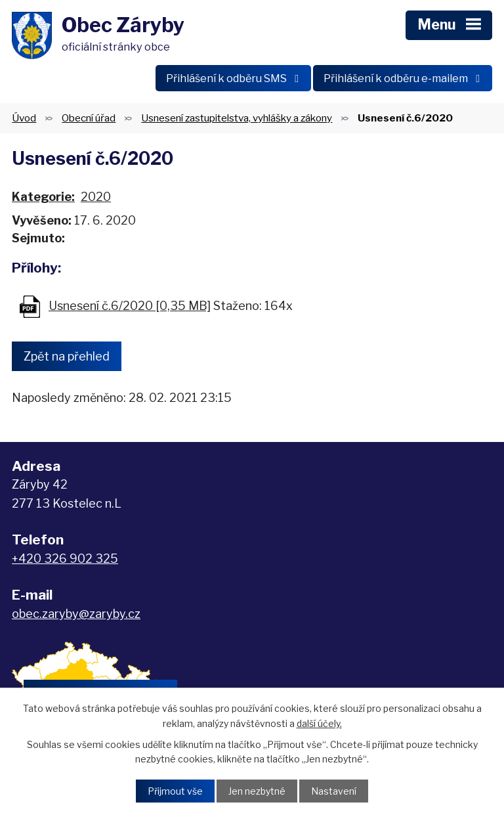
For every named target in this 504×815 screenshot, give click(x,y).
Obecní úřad (89, 118)
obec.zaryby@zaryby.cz (76, 614)
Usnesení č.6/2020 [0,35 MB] (130, 306)
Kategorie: (43, 197)
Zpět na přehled (67, 356)
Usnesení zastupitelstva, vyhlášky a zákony (237, 118)
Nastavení (334, 791)
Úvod (24, 118)
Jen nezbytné (257, 791)
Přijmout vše (175, 791)
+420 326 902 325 (65, 559)
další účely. (319, 723)
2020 (96, 197)
